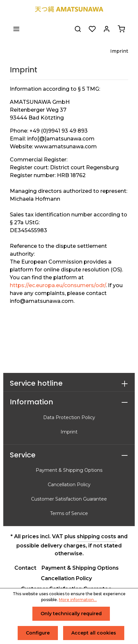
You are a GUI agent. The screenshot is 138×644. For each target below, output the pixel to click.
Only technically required (71, 614)
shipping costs (96, 536)
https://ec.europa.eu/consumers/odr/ (58, 285)
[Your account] (107, 29)
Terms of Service (69, 513)
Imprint (69, 432)
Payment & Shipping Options (69, 470)
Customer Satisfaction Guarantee (69, 499)
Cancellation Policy (69, 485)
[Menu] (16, 29)
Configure (38, 633)
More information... (78, 600)
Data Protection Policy (69, 417)
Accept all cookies (94, 633)
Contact (25, 568)
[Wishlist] (92, 29)
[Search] (78, 29)
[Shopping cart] (121, 29)
